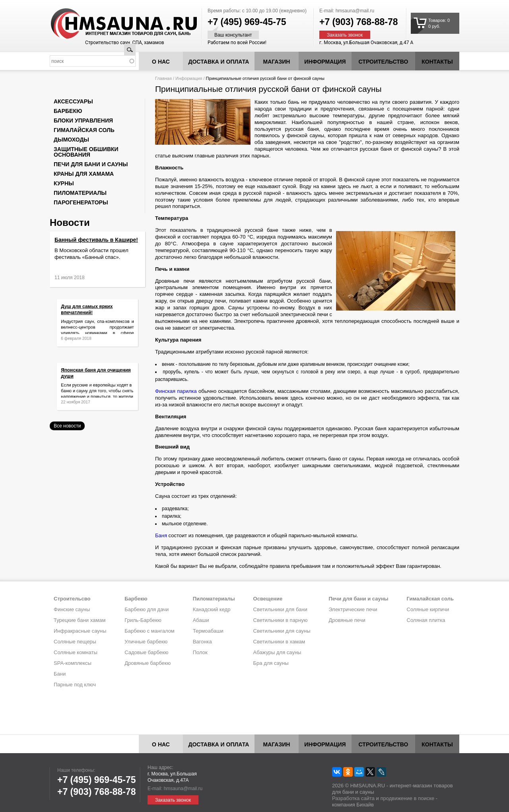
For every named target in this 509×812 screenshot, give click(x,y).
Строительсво (72, 599)
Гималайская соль (84, 130)
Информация (189, 78)
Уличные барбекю (146, 642)
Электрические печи (353, 609)
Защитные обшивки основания (86, 152)
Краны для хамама (84, 174)
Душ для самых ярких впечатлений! (89, 313)
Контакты (437, 62)
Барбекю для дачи (147, 609)
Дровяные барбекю (148, 663)
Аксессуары (73, 101)
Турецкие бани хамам (80, 620)
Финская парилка (176, 391)
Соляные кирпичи (428, 609)
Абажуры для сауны (277, 652)
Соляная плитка (426, 620)
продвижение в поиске (407, 798)
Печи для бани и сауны (91, 164)
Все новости (67, 426)
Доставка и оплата (219, 62)
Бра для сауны (271, 663)
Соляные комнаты (76, 652)
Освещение (268, 599)
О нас (161, 62)
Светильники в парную (281, 620)
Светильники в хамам (279, 642)
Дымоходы (71, 140)
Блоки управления (83, 120)
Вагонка (202, 642)
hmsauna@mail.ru (355, 11)
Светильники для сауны (282, 631)
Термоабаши (208, 631)
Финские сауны (72, 609)
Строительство (384, 62)
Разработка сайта (353, 798)
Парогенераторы (81, 202)
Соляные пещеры (75, 642)
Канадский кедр (212, 609)
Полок (200, 652)
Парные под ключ (75, 685)
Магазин (277, 62)
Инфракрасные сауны (80, 631)
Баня (161, 535)
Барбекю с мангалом (150, 631)
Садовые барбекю (146, 652)
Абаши (201, 620)
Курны (64, 183)
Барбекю (68, 111)
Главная (163, 78)
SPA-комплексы (73, 663)
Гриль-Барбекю (143, 620)
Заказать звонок (345, 35)
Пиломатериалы (80, 193)
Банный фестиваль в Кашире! (96, 240)
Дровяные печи (347, 620)
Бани (60, 674)
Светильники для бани (280, 609)
